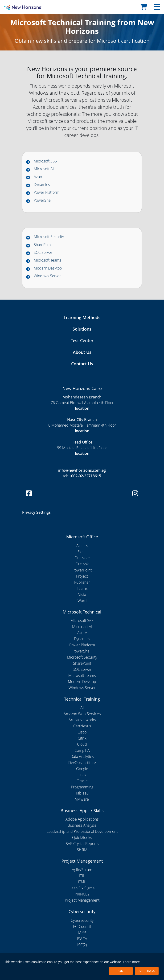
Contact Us (82, 364)
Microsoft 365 (45, 161)
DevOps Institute (82, 763)
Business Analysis (82, 825)
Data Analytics (82, 756)
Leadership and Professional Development (82, 831)
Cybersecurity (82, 920)
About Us (82, 352)
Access (82, 546)
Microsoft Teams (47, 260)
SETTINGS (147, 971)
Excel (82, 552)
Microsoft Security (49, 237)
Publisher (82, 582)
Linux (82, 775)
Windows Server (47, 276)
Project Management (82, 900)
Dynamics (42, 185)
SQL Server (43, 252)
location (82, 408)
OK (121, 971)
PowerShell (43, 200)
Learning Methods (82, 317)
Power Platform (47, 192)
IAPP (82, 933)
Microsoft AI (44, 169)
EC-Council (82, 926)
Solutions (82, 329)
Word (82, 601)
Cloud (82, 744)
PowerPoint (82, 570)
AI (82, 708)
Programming (82, 787)
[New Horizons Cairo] (20, 7)
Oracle (82, 781)
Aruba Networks (82, 720)
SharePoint (43, 245)
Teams (82, 588)
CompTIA (82, 750)
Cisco (82, 732)
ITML (82, 882)
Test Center (82, 340)
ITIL (82, 876)
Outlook (82, 564)
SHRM (82, 850)
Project (82, 576)
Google (82, 769)
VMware (82, 799)
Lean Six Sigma (82, 888)
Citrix (82, 738)
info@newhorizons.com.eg (82, 470)
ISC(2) (82, 945)
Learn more (131, 962)
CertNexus (82, 726)
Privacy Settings (36, 512)
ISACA (82, 939)
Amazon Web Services (82, 714)
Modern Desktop (48, 268)
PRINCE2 (82, 894)
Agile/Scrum (82, 870)
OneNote (82, 558)
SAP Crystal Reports (82, 844)
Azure (39, 177)
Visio (82, 594)
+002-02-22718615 (85, 476)
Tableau (82, 793)
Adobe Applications (82, 819)
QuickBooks (82, 837)
